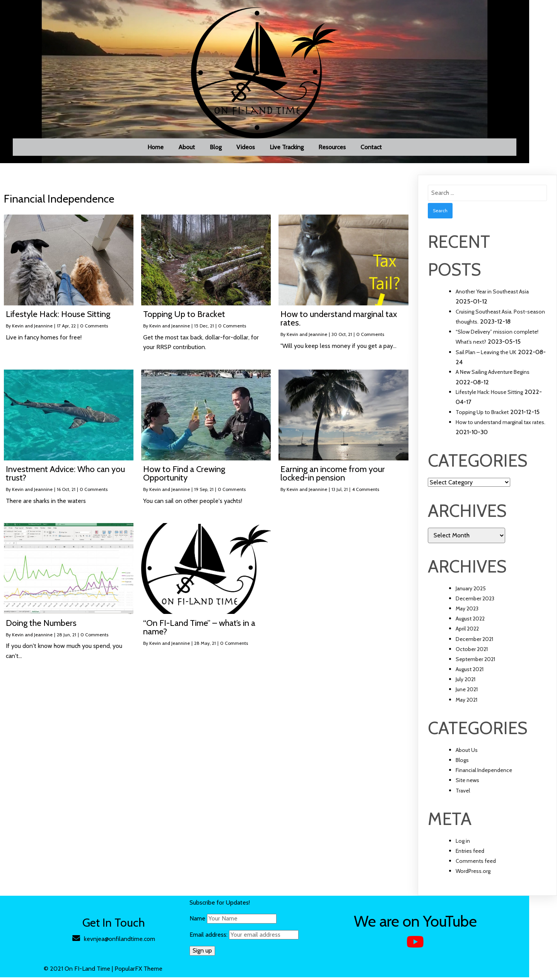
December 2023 (475, 601)
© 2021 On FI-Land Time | (93, 971)
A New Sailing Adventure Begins (493, 375)
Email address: (258, 937)
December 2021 (474, 642)
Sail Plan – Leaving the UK (486, 355)
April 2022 (467, 631)
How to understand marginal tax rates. (501, 425)
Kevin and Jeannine (32, 328)
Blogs (462, 763)
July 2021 (466, 682)
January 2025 (471, 591)
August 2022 (470, 621)
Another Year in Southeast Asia (492, 294)
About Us (467, 753)
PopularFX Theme (153, 971)
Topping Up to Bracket (482, 415)
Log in (463, 844)
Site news (467, 783)
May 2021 (466, 702)
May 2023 (467, 611)
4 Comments (366, 492)
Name (211, 921)
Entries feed (470, 854)
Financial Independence (484, 773)
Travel (463, 793)
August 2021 (470, 672)
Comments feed (476, 864)
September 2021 (475, 662)
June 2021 (467, 692)
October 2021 (472, 652)
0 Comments (94, 328)
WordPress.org (473, 874)
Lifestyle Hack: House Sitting (489, 395)
